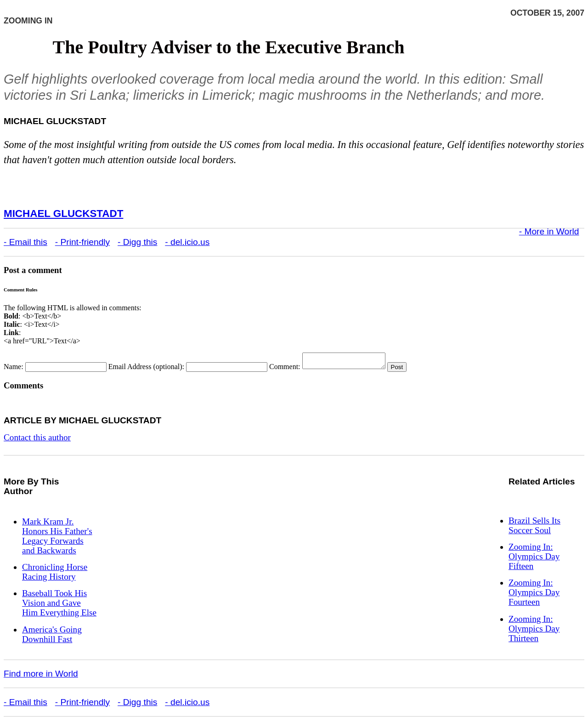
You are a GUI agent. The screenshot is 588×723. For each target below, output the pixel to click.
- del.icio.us (187, 242)
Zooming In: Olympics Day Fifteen (534, 559)
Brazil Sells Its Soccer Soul (534, 528)
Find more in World (41, 676)
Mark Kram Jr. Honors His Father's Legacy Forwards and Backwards (57, 539)
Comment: (285, 369)
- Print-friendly (82, 242)
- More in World (549, 231)
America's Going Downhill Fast (52, 637)
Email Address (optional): (146, 369)
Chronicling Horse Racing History (55, 575)
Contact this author (37, 440)
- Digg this (137, 242)
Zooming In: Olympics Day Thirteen (534, 631)
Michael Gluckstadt (63, 213)
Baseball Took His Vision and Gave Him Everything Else (59, 606)
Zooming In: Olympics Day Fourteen (534, 595)
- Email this (25, 242)
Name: (14, 369)
